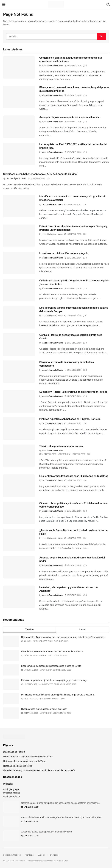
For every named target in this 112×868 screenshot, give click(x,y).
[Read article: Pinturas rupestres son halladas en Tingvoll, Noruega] (19, 429)
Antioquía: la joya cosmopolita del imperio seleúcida (69, 117)
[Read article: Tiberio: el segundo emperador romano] (19, 456)
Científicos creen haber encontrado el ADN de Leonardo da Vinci (40, 174)
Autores (42, 855)
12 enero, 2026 (73, 565)
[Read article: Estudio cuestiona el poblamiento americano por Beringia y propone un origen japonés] (19, 236)
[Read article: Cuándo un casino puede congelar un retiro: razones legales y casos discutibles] (19, 290)
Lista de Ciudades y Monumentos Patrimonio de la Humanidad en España (39, 770)
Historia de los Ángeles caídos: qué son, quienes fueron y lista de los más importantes (63, 637)
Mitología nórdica (12, 793)
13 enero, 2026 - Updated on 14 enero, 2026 (62, 454)
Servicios (54, 855)
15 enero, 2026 (36, 179)
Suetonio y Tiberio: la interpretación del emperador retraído (73, 392)
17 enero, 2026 (73, 66)
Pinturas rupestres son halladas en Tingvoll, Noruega (70, 419)
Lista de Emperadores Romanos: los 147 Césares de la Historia (52, 651)
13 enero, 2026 (73, 423)
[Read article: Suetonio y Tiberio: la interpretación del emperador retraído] (19, 401)
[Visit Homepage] (56, 4)
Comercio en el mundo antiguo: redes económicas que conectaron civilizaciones (60, 803)
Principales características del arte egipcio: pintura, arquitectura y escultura (58, 695)
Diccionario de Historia (14, 752)
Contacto (29, 855)
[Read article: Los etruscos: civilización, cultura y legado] (19, 263)
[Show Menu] (4, 4)
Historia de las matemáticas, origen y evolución (44, 709)
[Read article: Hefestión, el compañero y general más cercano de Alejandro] (19, 597)
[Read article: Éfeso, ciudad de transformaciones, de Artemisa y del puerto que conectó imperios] (19, 97)
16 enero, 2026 (73, 122)
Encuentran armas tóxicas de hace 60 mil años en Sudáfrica (74, 476)
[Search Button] (108, 4)
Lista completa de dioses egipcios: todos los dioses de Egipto (51, 666)
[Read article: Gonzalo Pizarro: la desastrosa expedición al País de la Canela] (19, 345)
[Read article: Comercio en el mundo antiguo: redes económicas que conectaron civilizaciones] (19, 67)
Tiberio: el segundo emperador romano (62, 446)
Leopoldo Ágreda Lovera (16, 179)
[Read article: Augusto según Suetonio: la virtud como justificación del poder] (19, 567)
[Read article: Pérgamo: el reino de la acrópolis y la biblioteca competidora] (19, 372)
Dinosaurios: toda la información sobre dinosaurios (28, 757)
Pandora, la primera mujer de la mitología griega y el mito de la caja (54, 680)
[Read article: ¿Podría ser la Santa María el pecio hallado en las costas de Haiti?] (19, 540)
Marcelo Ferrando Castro (52, 66)
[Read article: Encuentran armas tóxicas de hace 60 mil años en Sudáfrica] (19, 486)
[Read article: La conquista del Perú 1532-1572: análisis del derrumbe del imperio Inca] (19, 154)
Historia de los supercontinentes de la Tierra (25, 761)
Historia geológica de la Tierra (18, 766)
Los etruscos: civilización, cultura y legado (64, 253)
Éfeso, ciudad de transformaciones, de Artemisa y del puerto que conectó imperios (61, 817)
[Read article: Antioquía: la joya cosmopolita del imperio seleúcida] (19, 127)
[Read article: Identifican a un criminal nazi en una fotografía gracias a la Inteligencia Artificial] (19, 206)
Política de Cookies (12, 855)
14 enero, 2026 (73, 316)
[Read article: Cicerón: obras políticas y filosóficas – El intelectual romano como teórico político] (19, 513)
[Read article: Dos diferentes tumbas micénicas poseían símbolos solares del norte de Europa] (19, 317)
